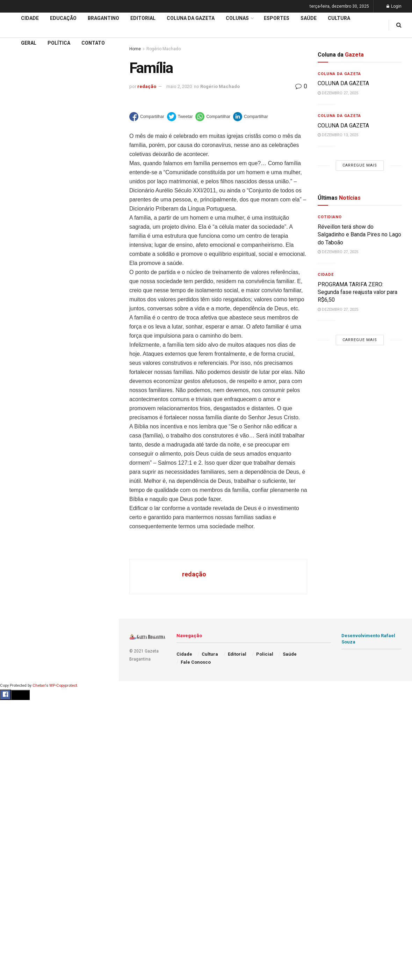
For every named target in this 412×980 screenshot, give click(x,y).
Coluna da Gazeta (27, 221)
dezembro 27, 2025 (338, 93)
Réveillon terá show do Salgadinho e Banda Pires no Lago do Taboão (359, 235)
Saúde (309, 18)
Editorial (17, 208)
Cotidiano (330, 217)
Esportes (277, 18)
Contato (93, 43)
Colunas (237, 18)
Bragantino (103, 18)
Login (394, 6)
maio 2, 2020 (179, 86)
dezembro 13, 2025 (338, 135)
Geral (29, 43)
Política (59, 43)
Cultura (339, 18)
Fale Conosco (196, 662)
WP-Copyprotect (63, 686)
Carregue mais (59, 126)
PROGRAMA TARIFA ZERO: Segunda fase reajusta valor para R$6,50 (357, 292)
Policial (265, 654)
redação (147, 86)
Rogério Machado (220, 86)
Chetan (39, 686)
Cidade (15, 181)
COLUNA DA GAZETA (344, 83)
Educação (19, 194)
